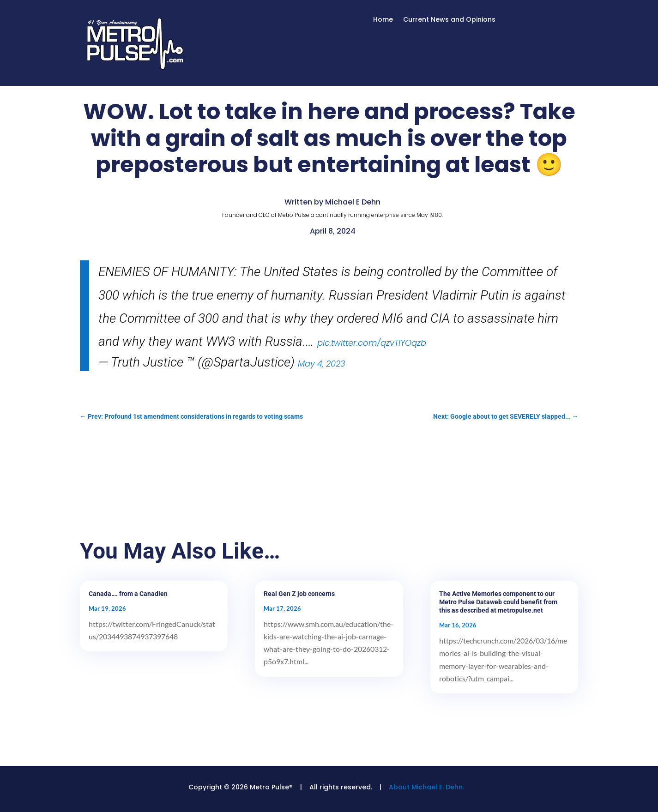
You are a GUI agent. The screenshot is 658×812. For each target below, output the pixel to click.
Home (383, 20)
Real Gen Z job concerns (299, 594)
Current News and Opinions (449, 20)
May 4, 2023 (322, 364)
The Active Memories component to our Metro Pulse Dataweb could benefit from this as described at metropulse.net (498, 602)
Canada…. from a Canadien (128, 594)
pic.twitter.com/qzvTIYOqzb (372, 343)
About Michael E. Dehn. (426, 787)
